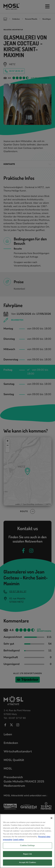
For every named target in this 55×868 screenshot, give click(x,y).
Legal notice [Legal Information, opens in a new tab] (18, 845)
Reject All (27, 859)
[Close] (51, 823)
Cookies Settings (27, 851)
